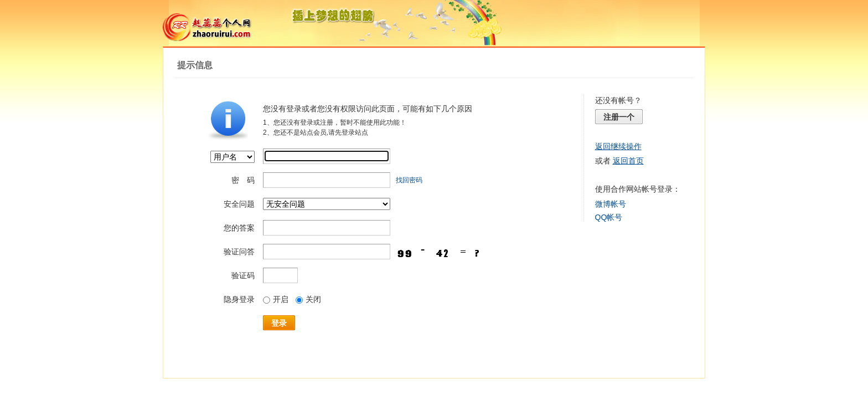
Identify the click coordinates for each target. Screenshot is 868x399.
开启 (276, 299)
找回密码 (409, 180)
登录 (279, 323)
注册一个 (619, 117)
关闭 (308, 299)
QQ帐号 (609, 217)
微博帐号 (611, 204)
